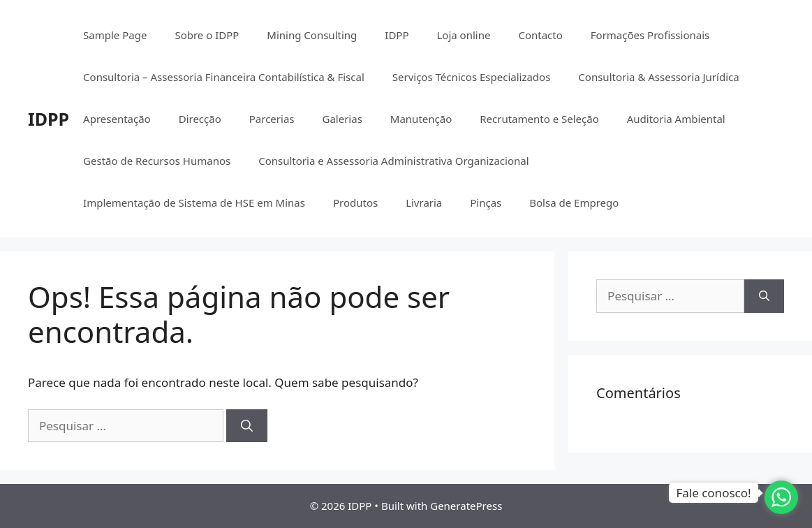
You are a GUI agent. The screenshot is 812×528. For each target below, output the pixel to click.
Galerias (342, 119)
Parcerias (272, 119)
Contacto (540, 35)
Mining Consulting (312, 35)
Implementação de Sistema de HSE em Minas (194, 203)
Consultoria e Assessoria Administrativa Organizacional (393, 161)
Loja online (463, 35)
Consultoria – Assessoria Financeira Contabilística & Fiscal (224, 77)
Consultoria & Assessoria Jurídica (658, 77)
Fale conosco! (713, 493)
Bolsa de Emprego (574, 203)
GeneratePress (466, 506)
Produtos (355, 203)
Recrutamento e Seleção (539, 119)
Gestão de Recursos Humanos (157, 161)
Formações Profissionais (650, 35)
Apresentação (117, 119)
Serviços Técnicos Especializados (472, 77)
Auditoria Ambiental (676, 119)
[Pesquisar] (247, 426)
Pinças (486, 203)
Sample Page (115, 35)
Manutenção (421, 119)
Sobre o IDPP (207, 35)
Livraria (424, 203)
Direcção (200, 119)
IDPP (49, 119)
